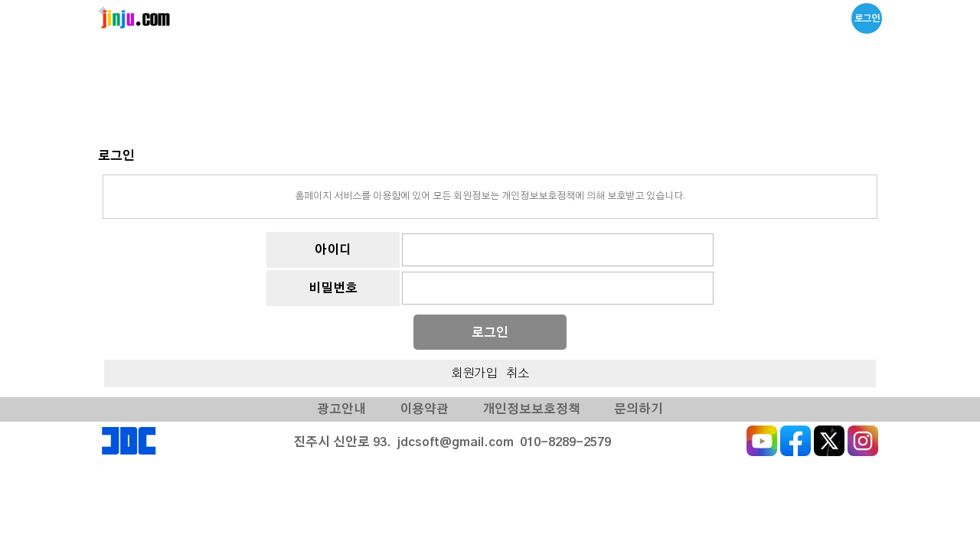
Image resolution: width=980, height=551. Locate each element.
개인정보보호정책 (531, 409)
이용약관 (424, 409)
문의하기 (639, 409)
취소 (518, 373)
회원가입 (474, 373)
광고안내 (341, 409)
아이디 (333, 250)
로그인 (867, 18)
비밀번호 (333, 289)
